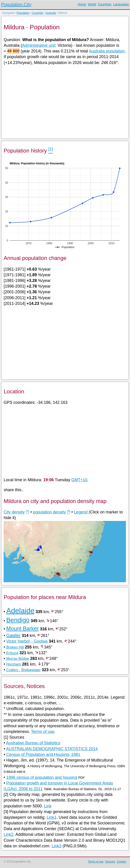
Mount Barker (23, 628)
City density (14, 512)
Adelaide (20, 611)
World (92, 4)
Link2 (8, 834)
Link (48, 806)
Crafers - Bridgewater (24, 670)
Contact (121, 862)
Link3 (56, 846)
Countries (105, 4)
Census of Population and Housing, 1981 (43, 755)
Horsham (14, 664)
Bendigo (18, 620)
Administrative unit (39, 45)
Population (23, 13)
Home (82, 4)
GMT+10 (79, 480)
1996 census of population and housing (42, 777)
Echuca (12, 653)
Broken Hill (15, 647)
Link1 (51, 817)
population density (49, 512)
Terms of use (43, 732)
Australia (51, 13)
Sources (110, 862)
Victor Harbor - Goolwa (27, 641)
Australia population (107, 51)
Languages (121, 4)
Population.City (16, 5)
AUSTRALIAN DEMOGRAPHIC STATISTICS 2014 (52, 749)
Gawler (13, 635)
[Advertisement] (65, 101)
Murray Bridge (18, 659)
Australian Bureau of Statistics (33, 743)
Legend (81, 512)
